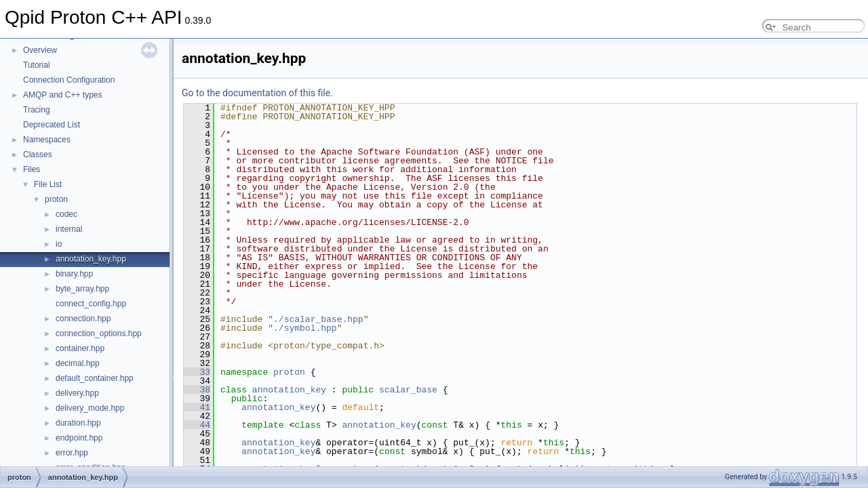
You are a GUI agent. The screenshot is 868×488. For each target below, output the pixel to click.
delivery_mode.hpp (90, 408)
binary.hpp (74, 274)
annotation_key (289, 390)
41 (197, 407)
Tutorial (37, 65)
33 (197, 372)
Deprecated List (52, 125)
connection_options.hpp (99, 333)
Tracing (37, 110)
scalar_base (408, 390)
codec (66, 214)
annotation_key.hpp (91, 259)
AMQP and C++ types (63, 95)
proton (56, 199)
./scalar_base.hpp (318, 319)
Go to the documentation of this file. (257, 93)
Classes (38, 155)
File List (48, 184)
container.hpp (80, 348)
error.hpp (72, 453)
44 (197, 425)
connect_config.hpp (91, 304)
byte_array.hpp (82, 289)
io (59, 244)
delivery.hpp (77, 393)
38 (197, 390)
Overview (40, 50)
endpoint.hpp (79, 438)
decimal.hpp (78, 363)
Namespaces (47, 140)
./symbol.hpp (305, 328)
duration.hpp (78, 423)
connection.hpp (83, 319)
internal (69, 229)
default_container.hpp (95, 378)
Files (32, 169)
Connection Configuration (69, 80)
